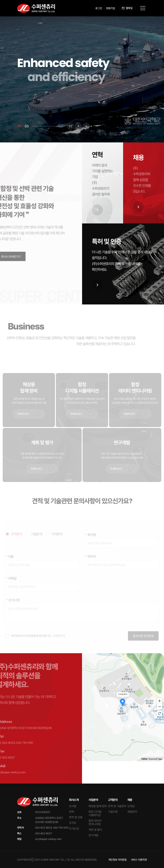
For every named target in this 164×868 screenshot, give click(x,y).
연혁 (71, 812)
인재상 (131, 806)
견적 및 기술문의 (117, 806)
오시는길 (74, 828)
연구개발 (93, 835)
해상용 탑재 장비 (98, 806)
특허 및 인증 (76, 817)
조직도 (73, 823)
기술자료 (113, 812)
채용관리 (132, 812)
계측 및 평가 (95, 830)
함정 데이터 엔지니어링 (95, 822)
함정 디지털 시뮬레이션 (95, 813)
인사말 (73, 806)
